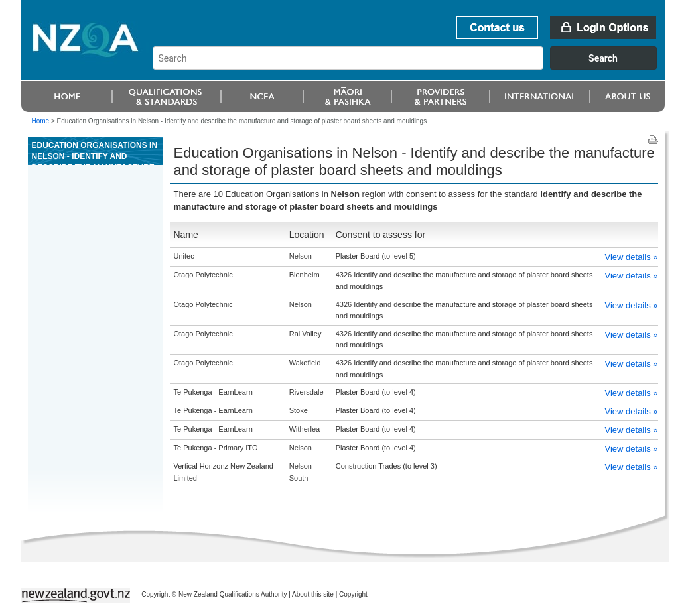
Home (41, 121)
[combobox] (411, 66)
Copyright (353, 594)
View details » (632, 257)
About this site (313, 594)
